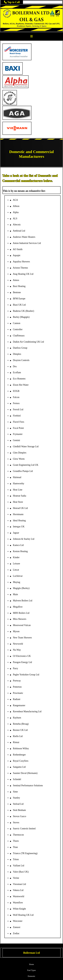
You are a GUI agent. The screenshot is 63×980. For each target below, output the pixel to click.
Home (32, 964)
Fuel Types (31, 970)
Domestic (31, 976)
